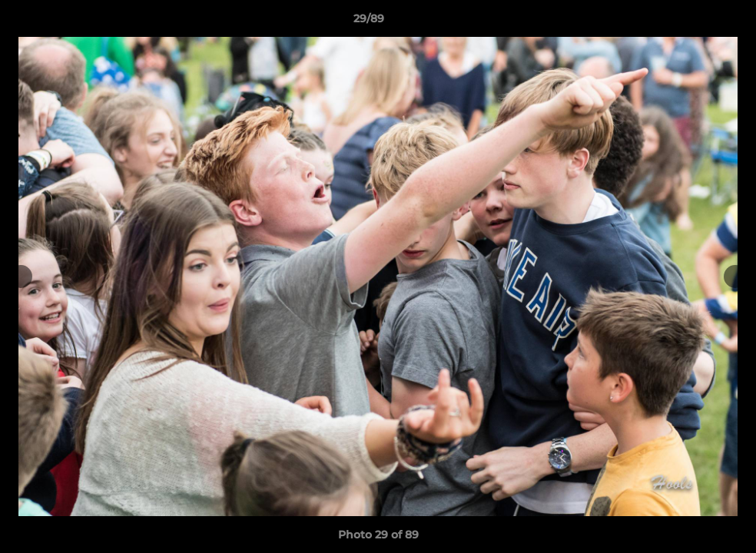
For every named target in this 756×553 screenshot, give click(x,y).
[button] (691, 22)
